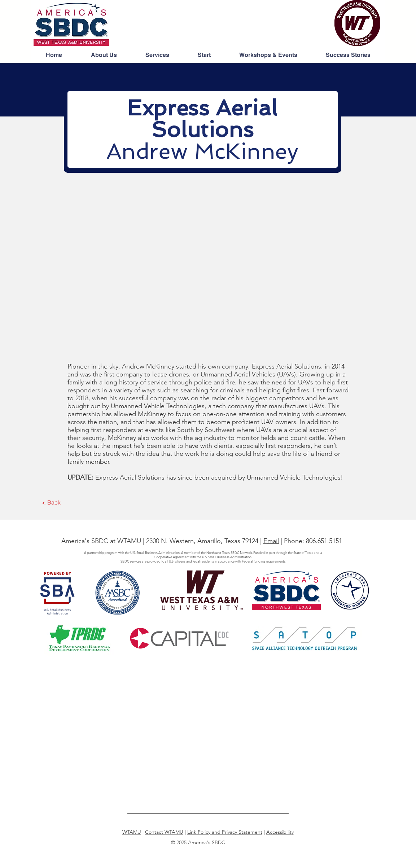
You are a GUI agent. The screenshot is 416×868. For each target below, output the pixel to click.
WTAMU (132, 832)
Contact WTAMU (164, 832)
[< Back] (51, 502)
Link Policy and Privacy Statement (225, 832)
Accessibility (280, 832)
